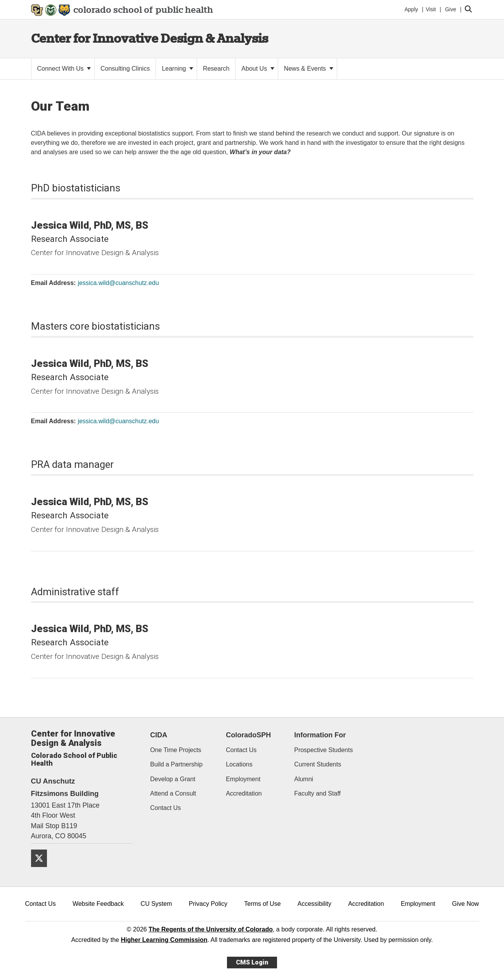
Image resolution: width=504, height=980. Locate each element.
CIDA (159, 735)
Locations (239, 764)
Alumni (304, 779)
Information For (320, 735)
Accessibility (314, 904)
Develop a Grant (173, 779)
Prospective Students (323, 750)
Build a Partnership (176, 764)
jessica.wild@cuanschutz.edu (118, 283)
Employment (243, 779)
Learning (178, 69)
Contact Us (165, 808)
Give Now (465, 904)
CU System (156, 904)
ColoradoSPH (248, 735)
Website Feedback (98, 904)
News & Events (309, 69)
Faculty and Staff (317, 793)
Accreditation (244, 793)
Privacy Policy (208, 904)
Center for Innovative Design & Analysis (150, 38)
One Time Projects (176, 750)
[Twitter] (42, 870)
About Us (258, 69)
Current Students (318, 764)
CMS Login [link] (252, 962)
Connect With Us (64, 69)
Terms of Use (262, 904)
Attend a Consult (173, 793)
